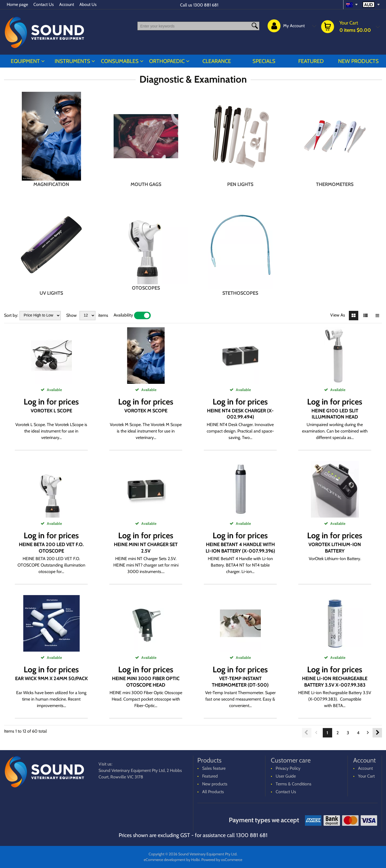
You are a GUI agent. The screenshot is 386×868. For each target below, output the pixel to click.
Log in (34, 402)
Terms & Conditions (294, 784)
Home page (17, 4)
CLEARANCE (217, 61)
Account (67, 4)
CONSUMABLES (120, 61)
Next (377, 733)
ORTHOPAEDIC (167, 61)
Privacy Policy (288, 768)
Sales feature (214, 768)
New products (358, 61)
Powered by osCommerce (222, 860)
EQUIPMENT (25, 61)
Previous (307, 733)
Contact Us (44, 4)
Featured (311, 61)
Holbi (195, 860)
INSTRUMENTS (72, 61)
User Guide (286, 776)
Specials (264, 61)
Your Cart (366, 776)
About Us (88, 4)
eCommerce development (165, 860)
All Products (213, 792)
